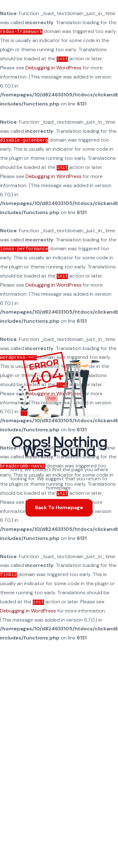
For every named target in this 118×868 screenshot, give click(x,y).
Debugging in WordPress (53, 68)
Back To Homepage (59, 507)
